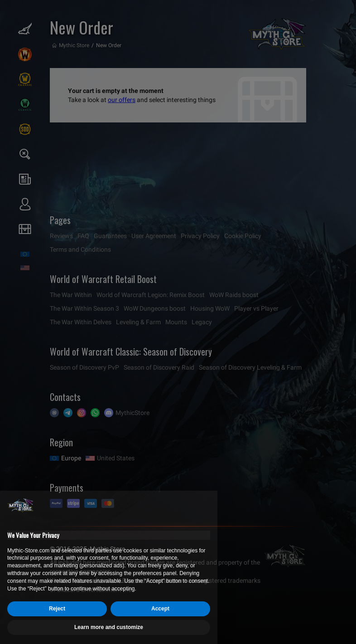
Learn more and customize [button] (109, 627)
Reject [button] (57, 609)
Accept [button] (160, 609)
